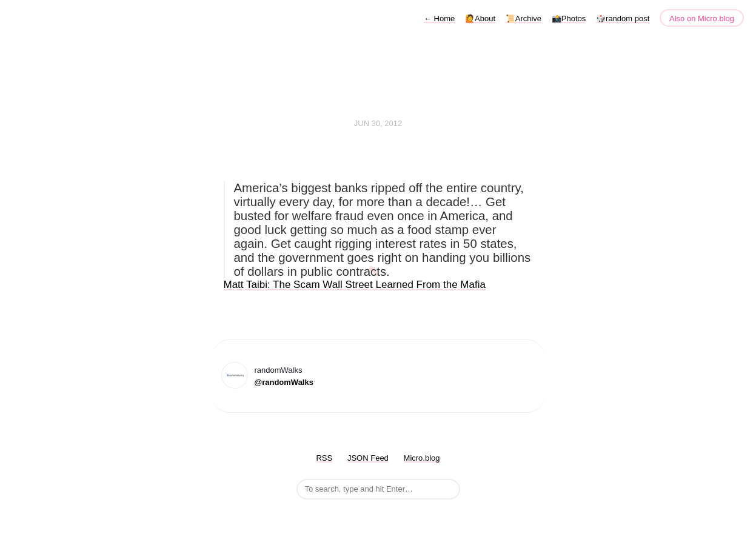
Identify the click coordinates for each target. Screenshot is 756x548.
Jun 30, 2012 (378, 123)
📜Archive (524, 18)
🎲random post (623, 18)
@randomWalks (284, 382)
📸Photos (569, 18)
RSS (324, 458)
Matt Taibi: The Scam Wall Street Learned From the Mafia (355, 285)
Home (439, 18)
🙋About (480, 18)
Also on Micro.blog (702, 18)
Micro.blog (422, 458)
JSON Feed (368, 458)
